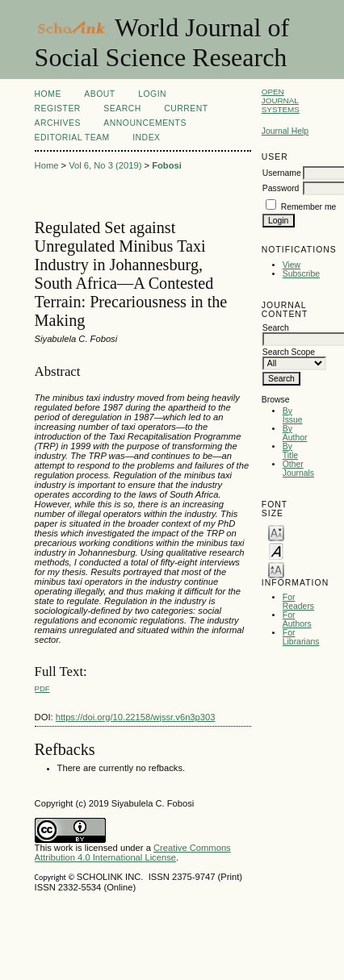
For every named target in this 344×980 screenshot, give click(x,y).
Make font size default (276, 550)
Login (152, 94)
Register (58, 108)
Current (186, 108)
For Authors (297, 619)
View (292, 265)
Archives (58, 123)
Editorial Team (72, 138)
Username (282, 173)
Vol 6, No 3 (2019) (105, 165)
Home (48, 94)
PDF (42, 688)
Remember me (309, 207)
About (99, 94)
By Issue (293, 415)
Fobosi (167, 165)
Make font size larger (276, 569)
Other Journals (298, 469)
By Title (290, 451)
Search (122, 108)
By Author (295, 433)
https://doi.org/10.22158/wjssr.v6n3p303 (136, 717)
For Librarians (301, 637)
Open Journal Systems (281, 100)
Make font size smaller (276, 532)
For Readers (298, 602)
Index (146, 138)
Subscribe (301, 274)
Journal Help (285, 131)
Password (281, 188)
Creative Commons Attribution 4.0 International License (133, 853)
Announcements (145, 123)
